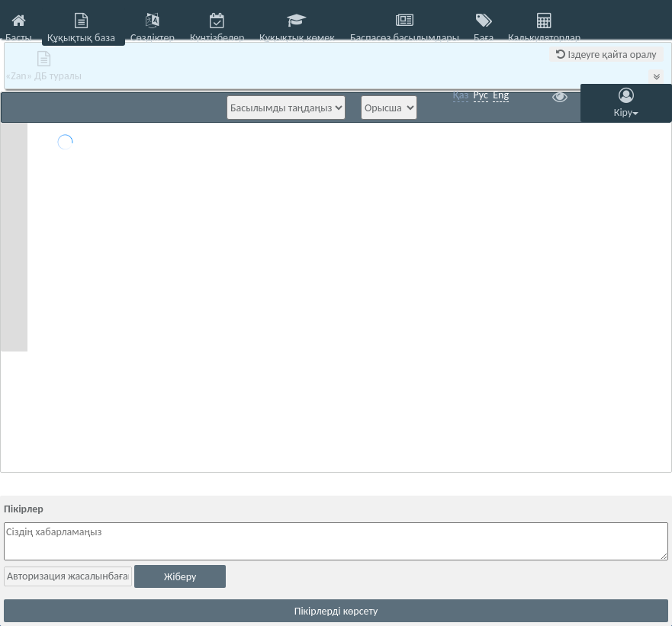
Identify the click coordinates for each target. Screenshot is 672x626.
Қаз (461, 95)
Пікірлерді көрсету (336, 611)
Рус (481, 95)
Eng (501, 95)
